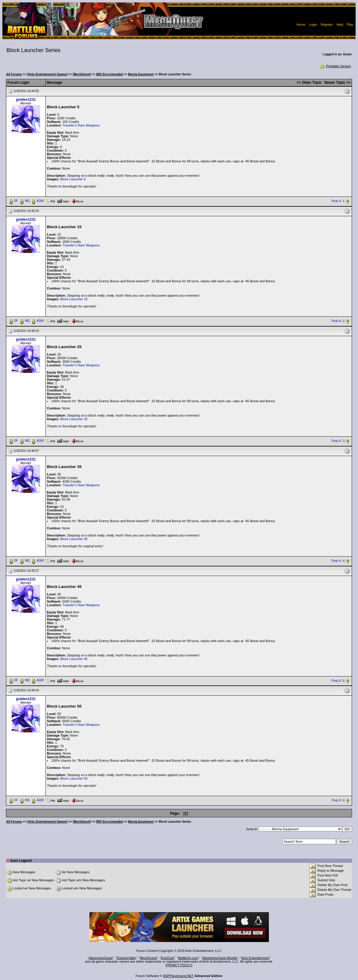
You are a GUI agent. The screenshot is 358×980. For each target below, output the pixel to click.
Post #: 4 (338, 561)
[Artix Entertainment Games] (47, 74)
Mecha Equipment (141, 74)
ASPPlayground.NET (178, 976)
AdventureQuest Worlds (220, 958)
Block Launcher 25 (74, 419)
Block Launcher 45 (74, 659)
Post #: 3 (338, 441)
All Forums (14, 74)
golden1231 (26, 100)
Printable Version (335, 66)
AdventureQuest (101, 958)
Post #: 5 (338, 681)
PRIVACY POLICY (179, 965)
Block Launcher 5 (73, 179)
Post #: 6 (338, 801)
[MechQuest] (82, 74)
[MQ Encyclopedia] (109, 74)
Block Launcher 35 (74, 539)
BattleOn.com (188, 958)
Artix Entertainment (255, 958)
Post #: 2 (338, 321)
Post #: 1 (338, 201)
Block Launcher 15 (74, 299)
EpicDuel (167, 958)
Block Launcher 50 (74, 778)
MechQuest (148, 958)
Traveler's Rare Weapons (81, 125)
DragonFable (126, 958)
